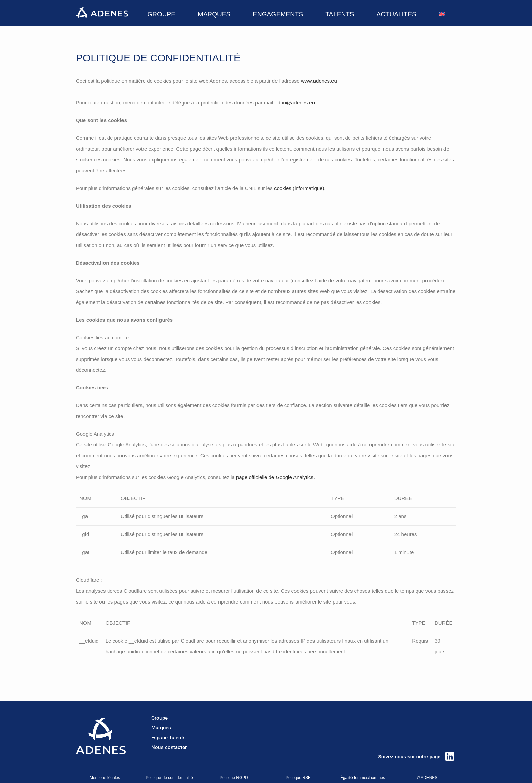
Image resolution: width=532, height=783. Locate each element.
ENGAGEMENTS (278, 14)
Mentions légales (105, 778)
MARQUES (214, 14)
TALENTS (340, 14)
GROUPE (161, 14)
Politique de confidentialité (169, 778)
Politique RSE (298, 778)
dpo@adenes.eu (296, 103)
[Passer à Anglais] (442, 14)
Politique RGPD (234, 778)
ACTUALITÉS (396, 14)
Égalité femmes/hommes (363, 778)
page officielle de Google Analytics (275, 477)
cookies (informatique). (300, 188)
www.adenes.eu (319, 81)
